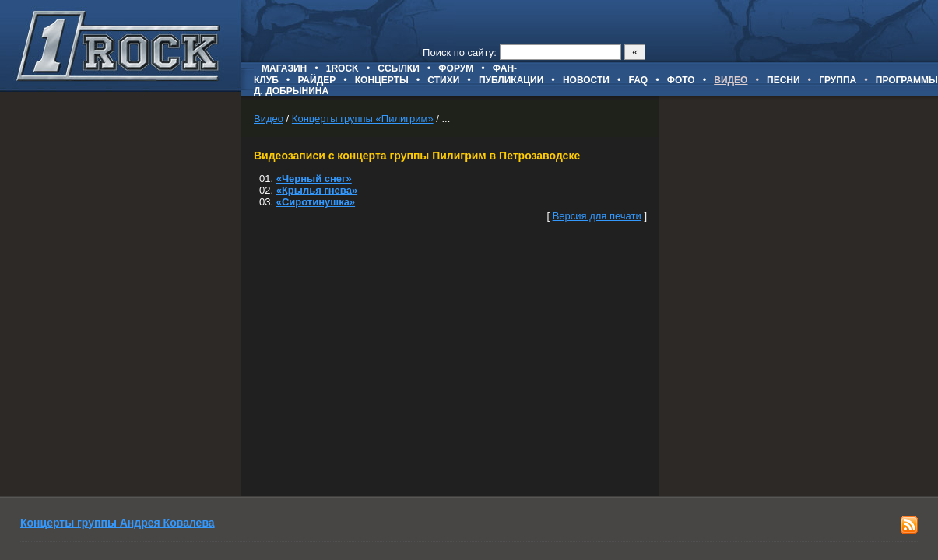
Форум (456, 68)
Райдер (316, 80)
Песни (783, 80)
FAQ (639, 80)
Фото (681, 80)
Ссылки (398, 68)
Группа (838, 80)
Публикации (511, 80)
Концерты (382, 80)
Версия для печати (597, 216)
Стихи (443, 80)
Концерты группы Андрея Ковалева (118, 523)
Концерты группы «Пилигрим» (363, 119)
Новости (586, 80)
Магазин (284, 68)
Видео (269, 119)
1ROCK (343, 68)
